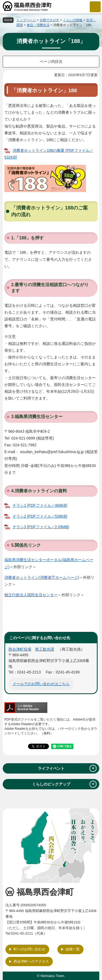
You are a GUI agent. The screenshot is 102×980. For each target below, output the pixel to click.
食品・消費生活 (38, 25)
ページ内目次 (51, 61)
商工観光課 (45, 649)
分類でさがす (50, 20)
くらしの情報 (73, 20)
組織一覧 (73, 949)
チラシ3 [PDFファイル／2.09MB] (41, 527)
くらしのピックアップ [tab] (64, 784)
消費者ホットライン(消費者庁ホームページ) (42, 577)
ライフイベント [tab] (67, 768)
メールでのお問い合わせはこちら (41, 684)
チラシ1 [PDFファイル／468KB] (40, 505)
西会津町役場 (20, 649)
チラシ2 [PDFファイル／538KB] (40, 516)
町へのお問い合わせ (30, 949)
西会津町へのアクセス (31, 961)
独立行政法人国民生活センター (31, 595)
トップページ (26, 20)
